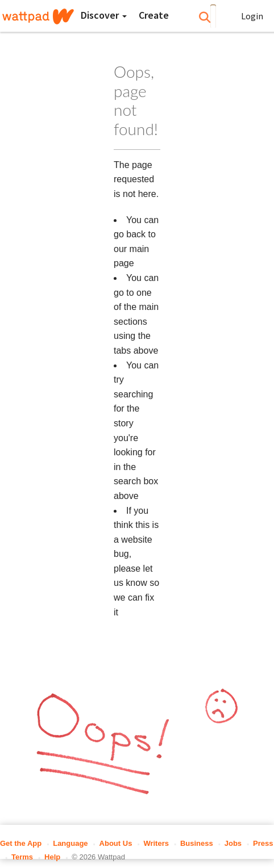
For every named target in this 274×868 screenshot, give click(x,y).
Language (70, 843)
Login (252, 16)
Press (263, 843)
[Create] (154, 15)
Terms (22, 857)
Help (52, 857)
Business (197, 843)
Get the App (21, 843)
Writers (156, 843)
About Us (116, 843)
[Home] (38, 16)
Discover (104, 15)
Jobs (233, 843)
